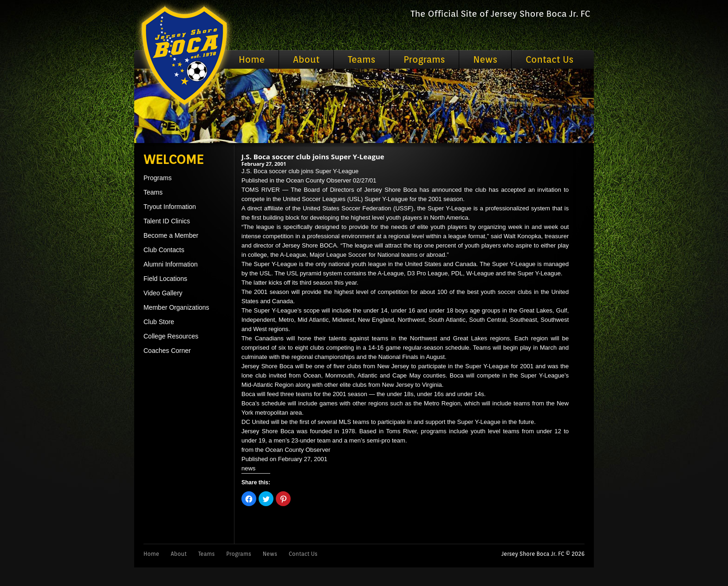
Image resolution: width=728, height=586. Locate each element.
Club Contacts (164, 250)
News (485, 59)
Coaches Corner (167, 351)
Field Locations (165, 279)
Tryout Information (170, 207)
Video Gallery (163, 293)
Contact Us (549, 59)
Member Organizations (176, 307)
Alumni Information (171, 264)
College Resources (171, 336)
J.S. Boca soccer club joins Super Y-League (313, 156)
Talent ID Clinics (167, 221)
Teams (361, 59)
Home (252, 59)
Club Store (159, 322)
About (306, 59)
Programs (424, 59)
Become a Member (171, 235)
